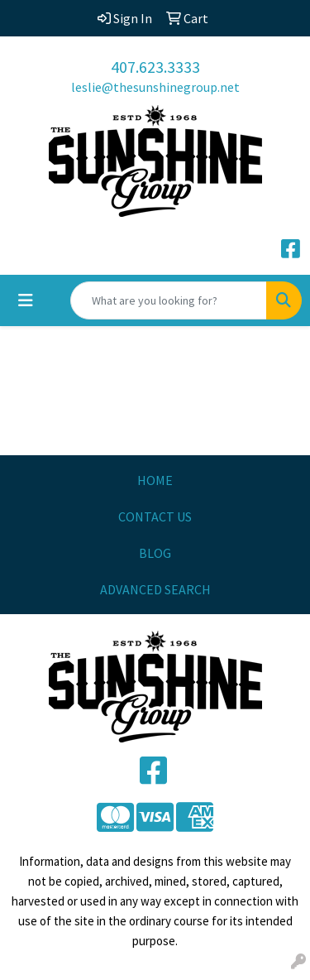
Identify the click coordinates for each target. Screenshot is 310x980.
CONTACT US (155, 516)
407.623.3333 (155, 67)
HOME (155, 480)
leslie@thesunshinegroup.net (155, 87)
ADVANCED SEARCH (155, 589)
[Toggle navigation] (26, 300)
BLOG (155, 553)
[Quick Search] (169, 300)
